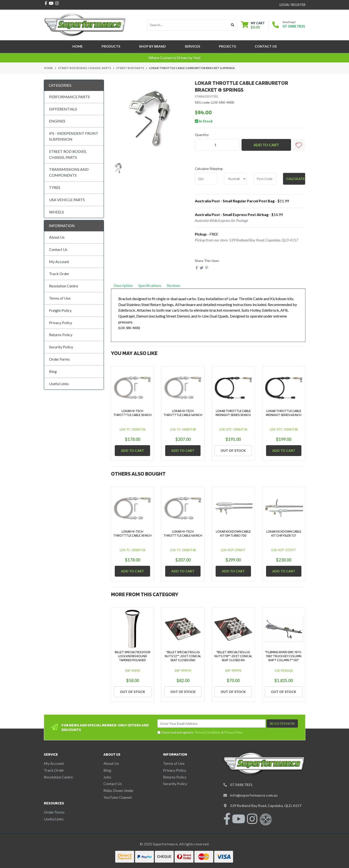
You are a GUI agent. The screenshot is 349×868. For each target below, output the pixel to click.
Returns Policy (61, 335)
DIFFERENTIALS (63, 109)
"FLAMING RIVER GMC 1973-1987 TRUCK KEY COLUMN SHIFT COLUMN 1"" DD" (284, 656)
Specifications (150, 285)
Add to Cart (266, 145)
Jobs (107, 777)
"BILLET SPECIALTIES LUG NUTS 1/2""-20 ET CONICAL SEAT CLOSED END (183, 656)
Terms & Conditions (207, 732)
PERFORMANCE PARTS (69, 97)
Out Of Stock (233, 450)
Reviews (175, 285)
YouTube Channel (118, 797)
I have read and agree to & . (200, 732)
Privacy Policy (61, 323)
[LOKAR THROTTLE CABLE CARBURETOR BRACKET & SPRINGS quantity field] (217, 145)
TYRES (55, 187)
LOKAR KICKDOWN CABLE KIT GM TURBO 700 (233, 533)
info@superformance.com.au (254, 795)
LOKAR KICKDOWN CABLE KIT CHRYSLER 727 (284, 533)
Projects (227, 46)
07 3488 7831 (294, 26)
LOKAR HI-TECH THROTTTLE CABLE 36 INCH (132, 413)
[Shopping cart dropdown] (253, 25)
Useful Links (59, 384)
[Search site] (233, 25)
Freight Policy (60, 310)
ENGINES (57, 121)
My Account (59, 262)
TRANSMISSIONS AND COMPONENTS (69, 172)
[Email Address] (211, 723)
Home (78, 46)
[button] (299, 145)
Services (192, 46)
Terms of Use (60, 298)
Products (111, 46)
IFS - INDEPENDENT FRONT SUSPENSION (74, 136)
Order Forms (59, 359)
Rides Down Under (119, 790)
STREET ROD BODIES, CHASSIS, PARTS (68, 154)
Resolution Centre (64, 286)
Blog (53, 371)
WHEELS (56, 212)
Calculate (296, 179)
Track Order (59, 274)
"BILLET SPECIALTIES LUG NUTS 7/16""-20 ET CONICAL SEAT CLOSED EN (233, 656)
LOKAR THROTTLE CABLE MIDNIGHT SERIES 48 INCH (284, 413)
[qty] (206, 179)
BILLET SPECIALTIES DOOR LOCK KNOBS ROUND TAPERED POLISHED (133, 656)
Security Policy (61, 347)
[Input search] (188, 25)
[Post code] (265, 179)
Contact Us (266, 46)
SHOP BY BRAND (152, 46)
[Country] (235, 179)
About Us (57, 237)
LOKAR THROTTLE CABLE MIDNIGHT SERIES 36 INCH (233, 413)
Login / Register (292, 5)
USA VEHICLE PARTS (67, 200)
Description (123, 285)
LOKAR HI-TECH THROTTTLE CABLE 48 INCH (183, 413)
